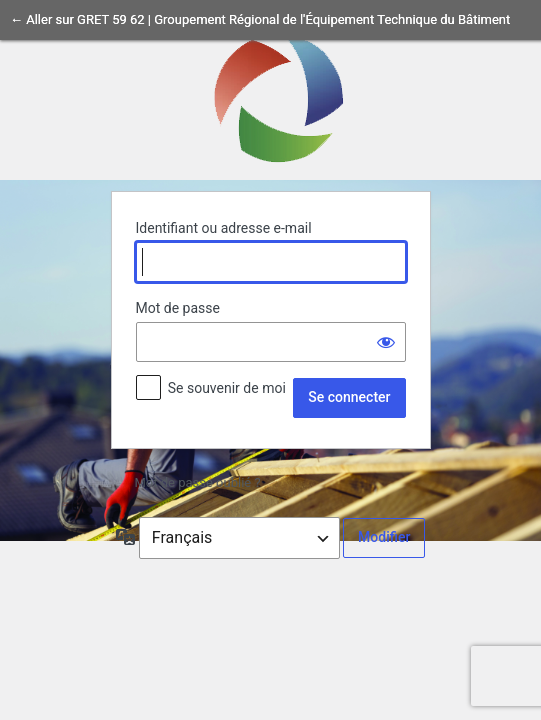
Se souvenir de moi (227, 388)
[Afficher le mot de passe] (386, 342)
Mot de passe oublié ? (198, 482)
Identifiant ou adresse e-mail (224, 228)
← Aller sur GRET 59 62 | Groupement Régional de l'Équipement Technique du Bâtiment (260, 19)
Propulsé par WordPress (271, 97)
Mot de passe (178, 308)
